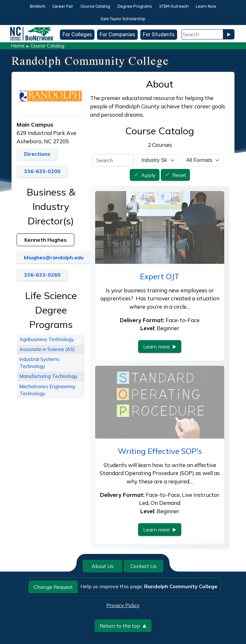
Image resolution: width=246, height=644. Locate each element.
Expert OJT (160, 276)
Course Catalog (95, 6)
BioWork (37, 6)
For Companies (117, 34)
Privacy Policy (123, 605)
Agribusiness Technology (47, 339)
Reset (179, 175)
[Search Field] (202, 34)
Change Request (53, 587)
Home (18, 46)
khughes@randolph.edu (54, 257)
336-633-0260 (42, 275)
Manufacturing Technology (49, 376)
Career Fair (63, 6)
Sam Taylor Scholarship (123, 19)
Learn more (160, 347)
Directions (37, 154)
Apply (148, 175)
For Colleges (77, 34)
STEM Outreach (174, 6)
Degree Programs (135, 6)
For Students (159, 34)
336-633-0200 (42, 171)
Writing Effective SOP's (160, 451)
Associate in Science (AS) (47, 349)
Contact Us (143, 566)
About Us (103, 566)
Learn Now (206, 6)
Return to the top (123, 626)
